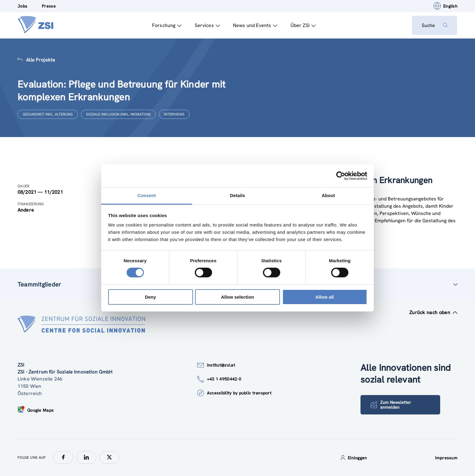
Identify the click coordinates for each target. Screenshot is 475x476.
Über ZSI (303, 25)
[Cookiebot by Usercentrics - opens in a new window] (341, 176)
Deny (150, 297)
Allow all (325, 297)
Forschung (167, 25)
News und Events (255, 25)
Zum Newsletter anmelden (391, 405)
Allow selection (237, 297)
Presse (49, 6)
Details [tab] (237, 195)
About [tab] (328, 195)
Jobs (22, 6)
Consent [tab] (147, 195)
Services (207, 25)
